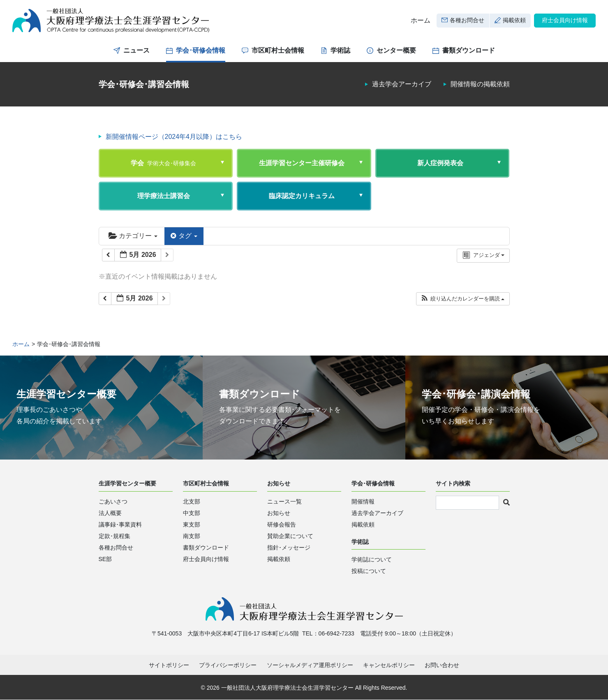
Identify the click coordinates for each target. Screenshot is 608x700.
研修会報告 (282, 524)
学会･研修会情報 (201, 50)
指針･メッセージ (289, 548)
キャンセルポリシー (389, 665)
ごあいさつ (113, 501)
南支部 (192, 536)
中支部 (192, 513)
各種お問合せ (467, 20)
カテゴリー (133, 236)
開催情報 (363, 501)
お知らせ (279, 513)
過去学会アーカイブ (402, 84)
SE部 (105, 559)
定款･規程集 (114, 536)
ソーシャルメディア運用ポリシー (310, 665)
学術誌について (372, 560)
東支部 (192, 524)
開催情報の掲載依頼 (480, 84)
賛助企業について (290, 536)
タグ (184, 236)
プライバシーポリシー (228, 665)
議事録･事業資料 (120, 524)
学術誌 (340, 50)
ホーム (421, 20)
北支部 (192, 501)
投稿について (369, 571)
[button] (462, 299)
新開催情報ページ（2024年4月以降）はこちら (174, 137)
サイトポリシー (169, 665)
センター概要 (396, 50)
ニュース (136, 50)
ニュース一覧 (284, 501)
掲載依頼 (514, 20)
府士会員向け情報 (565, 20)
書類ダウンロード (469, 50)
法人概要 (110, 513)
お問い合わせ (442, 665)
